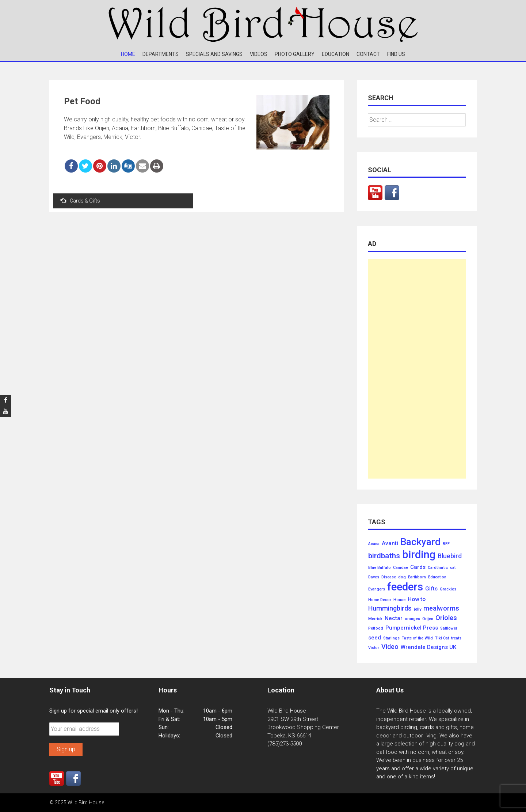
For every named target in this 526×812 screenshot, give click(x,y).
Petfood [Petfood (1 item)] (376, 628)
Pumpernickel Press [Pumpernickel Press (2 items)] (412, 628)
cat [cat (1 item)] (453, 568)
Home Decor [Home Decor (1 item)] (380, 600)
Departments (161, 54)
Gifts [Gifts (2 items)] (431, 589)
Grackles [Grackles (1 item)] (448, 589)
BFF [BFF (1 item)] (446, 544)
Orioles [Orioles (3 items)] (446, 618)
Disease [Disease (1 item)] (389, 577)
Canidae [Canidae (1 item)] (401, 568)
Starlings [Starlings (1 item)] (391, 638)
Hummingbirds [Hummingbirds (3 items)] (390, 608)
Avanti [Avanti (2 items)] (390, 543)
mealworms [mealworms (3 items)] (441, 608)
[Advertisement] (417, 369)
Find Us (396, 54)
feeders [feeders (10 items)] (405, 587)
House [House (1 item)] (399, 600)
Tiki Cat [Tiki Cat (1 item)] (442, 638)
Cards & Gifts (80, 201)
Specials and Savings (214, 54)
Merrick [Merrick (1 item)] (375, 619)
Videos (259, 54)
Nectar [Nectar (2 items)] (394, 618)
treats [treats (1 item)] (456, 638)
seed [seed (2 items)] (375, 638)
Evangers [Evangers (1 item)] (377, 589)
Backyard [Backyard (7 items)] (420, 542)
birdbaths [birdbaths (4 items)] (384, 556)
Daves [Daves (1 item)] (374, 577)
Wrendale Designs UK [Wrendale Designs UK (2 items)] (428, 647)
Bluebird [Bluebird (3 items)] (450, 556)
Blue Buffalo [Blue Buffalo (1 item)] (380, 568)
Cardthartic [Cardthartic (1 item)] (438, 568)
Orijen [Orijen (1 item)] (428, 619)
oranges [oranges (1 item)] (412, 619)
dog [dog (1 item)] (402, 577)
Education (336, 54)
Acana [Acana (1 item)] (374, 544)
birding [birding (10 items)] (419, 555)
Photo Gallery (295, 54)
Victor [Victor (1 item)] (374, 648)
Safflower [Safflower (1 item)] (449, 628)
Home (128, 54)
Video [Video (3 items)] (390, 647)
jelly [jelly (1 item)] (418, 609)
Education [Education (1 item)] (437, 577)
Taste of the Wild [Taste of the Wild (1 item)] (417, 638)
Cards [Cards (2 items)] (418, 567)
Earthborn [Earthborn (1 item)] (417, 577)
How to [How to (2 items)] (417, 599)
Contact (368, 54)
